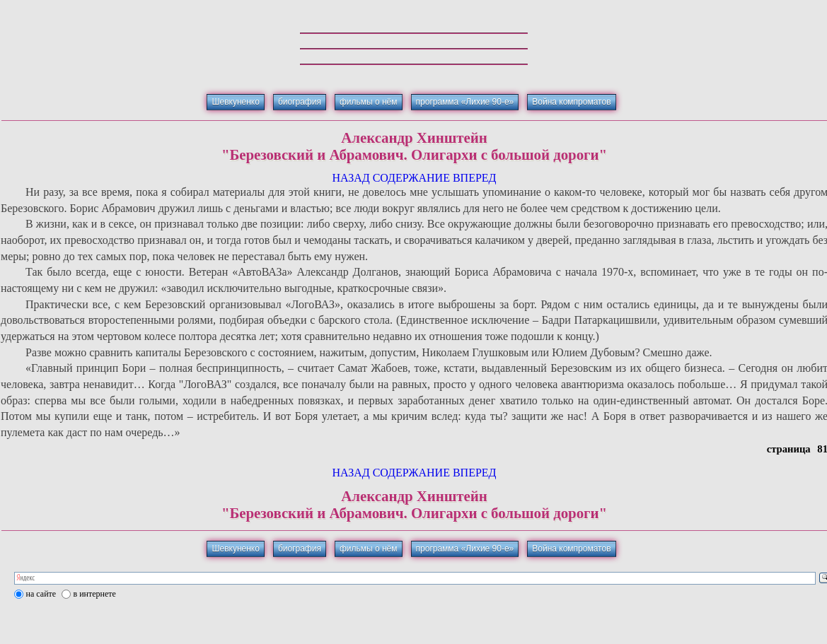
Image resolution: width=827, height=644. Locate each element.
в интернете (95, 594)
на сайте (41, 594)
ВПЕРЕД (475, 178)
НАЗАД (351, 178)
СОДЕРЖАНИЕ (411, 178)
